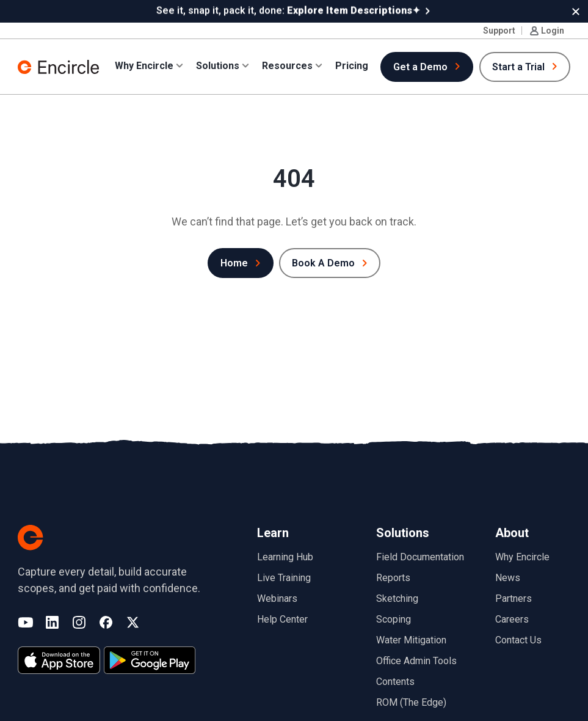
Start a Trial (518, 66)
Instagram (79, 623)
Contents (395, 681)
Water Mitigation (411, 639)
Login (553, 30)
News (508, 577)
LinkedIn (52, 623)
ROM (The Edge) (411, 702)
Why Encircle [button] (144, 65)
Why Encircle (522, 556)
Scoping (394, 619)
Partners (514, 598)
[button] (576, 11)
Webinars (277, 598)
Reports (393, 577)
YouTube (25, 623)
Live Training (284, 577)
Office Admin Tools (416, 660)
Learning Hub (285, 556)
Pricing (352, 65)
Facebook (106, 623)
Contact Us (518, 639)
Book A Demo (323, 262)
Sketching (397, 598)
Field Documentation (420, 556)
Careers (512, 619)
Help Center (282, 619)
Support (499, 30)
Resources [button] (287, 65)
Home (234, 262)
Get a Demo (420, 66)
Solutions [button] (218, 65)
